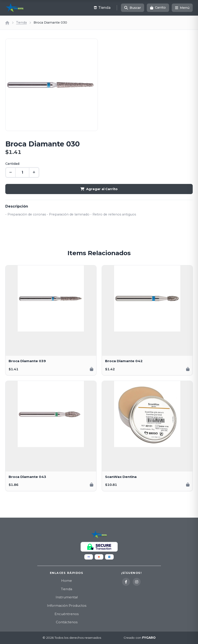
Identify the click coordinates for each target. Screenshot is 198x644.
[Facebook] (126, 582)
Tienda (21, 22)
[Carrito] (158, 8)
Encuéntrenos (67, 614)
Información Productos (67, 606)
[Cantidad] (22, 172)
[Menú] (182, 8)
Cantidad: (13, 164)
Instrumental (67, 597)
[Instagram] (137, 582)
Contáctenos (67, 622)
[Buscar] (133, 8)
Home (67, 581)
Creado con (140, 638)
